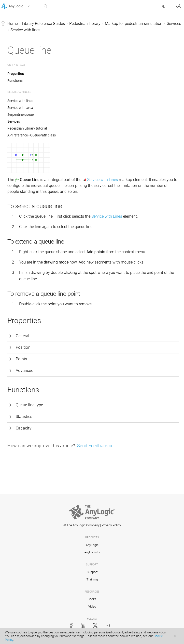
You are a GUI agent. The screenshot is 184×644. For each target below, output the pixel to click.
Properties (16, 74)
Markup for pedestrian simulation (134, 24)
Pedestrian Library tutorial (27, 128)
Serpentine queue (21, 115)
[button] (22, 6)
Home (13, 24)
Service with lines (25, 30)
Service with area (20, 108)
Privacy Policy (111, 525)
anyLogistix (92, 552)
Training (92, 579)
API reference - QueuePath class (32, 135)
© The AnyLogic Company (81, 525)
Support (92, 572)
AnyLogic (92, 545)
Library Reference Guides (43, 24)
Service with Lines (103, 180)
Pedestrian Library (85, 24)
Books (92, 599)
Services (174, 24)
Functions (15, 81)
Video (92, 606)
